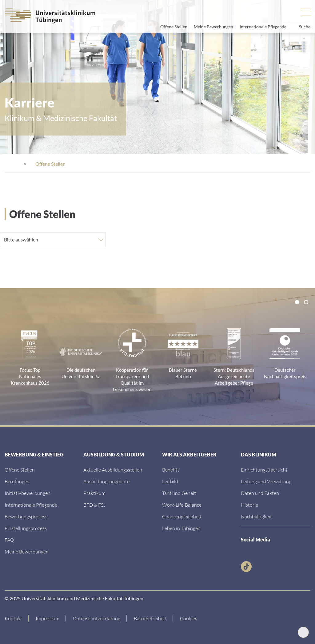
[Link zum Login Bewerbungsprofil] (27, 551)
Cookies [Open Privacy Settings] (189, 618)
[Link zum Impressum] (48, 618)
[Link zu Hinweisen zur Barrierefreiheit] (150, 618)
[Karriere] (40, 164)
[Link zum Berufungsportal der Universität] (17, 481)
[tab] (297, 302)
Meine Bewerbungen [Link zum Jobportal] (214, 27)
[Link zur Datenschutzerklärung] (97, 618)
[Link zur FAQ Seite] (9, 539)
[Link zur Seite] (28, 492)
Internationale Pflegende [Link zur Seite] (263, 27)
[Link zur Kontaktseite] (17, 618)
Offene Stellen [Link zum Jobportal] (174, 27)
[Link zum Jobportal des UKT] (20, 469)
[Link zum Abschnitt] (26, 516)
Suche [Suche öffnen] (305, 27)
